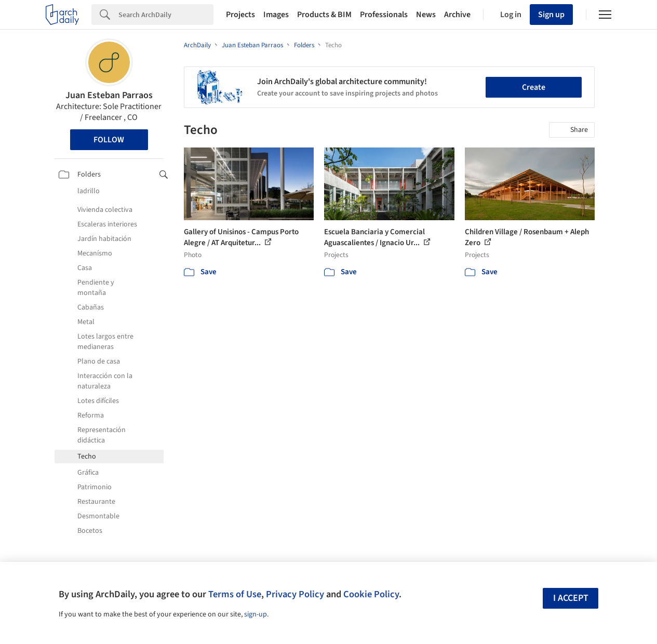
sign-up (256, 614)
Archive (457, 15)
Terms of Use (235, 594)
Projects (240, 15)
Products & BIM (324, 15)
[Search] (166, 15)
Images (276, 15)
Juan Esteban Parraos (109, 95)
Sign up (551, 15)
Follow (109, 140)
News (426, 15)
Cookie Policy (371, 594)
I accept (571, 598)
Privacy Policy (295, 594)
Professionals (384, 15)
